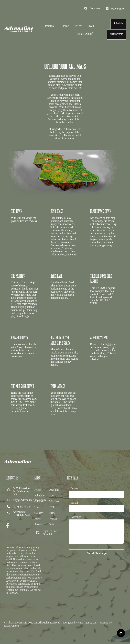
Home (65, 26)
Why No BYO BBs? (54, 510)
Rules (37, 522)
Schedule (118, 23)
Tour (91, 26)
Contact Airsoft (84, 34)
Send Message (97, 556)
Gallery (39, 516)
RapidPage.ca (11, 627)
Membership (116, 34)
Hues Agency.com (89, 624)
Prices (79, 26)
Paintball (50, 26)
